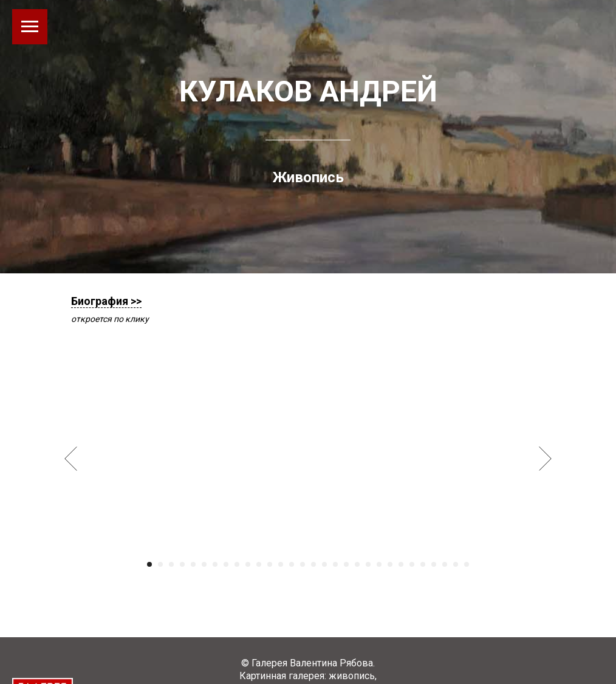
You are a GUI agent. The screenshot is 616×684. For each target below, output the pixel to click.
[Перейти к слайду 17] (324, 564)
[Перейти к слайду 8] (226, 564)
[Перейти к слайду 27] (434, 564)
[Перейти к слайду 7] (215, 564)
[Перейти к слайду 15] (303, 564)
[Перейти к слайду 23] (390, 564)
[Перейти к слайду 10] (248, 564)
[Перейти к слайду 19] (346, 564)
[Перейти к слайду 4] (182, 564)
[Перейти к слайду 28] (445, 564)
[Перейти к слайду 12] (270, 564)
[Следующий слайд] (545, 458)
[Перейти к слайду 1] (149, 564)
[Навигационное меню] (30, 27)
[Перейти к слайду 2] (160, 564)
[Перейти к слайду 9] (237, 564)
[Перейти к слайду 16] (313, 564)
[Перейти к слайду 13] (281, 564)
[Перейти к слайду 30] (467, 564)
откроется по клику (110, 319)
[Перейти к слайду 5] (193, 564)
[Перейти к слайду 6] (204, 564)
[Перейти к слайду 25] (412, 564)
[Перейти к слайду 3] (171, 564)
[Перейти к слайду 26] (423, 564)
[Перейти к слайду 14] (292, 564)
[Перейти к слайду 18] (335, 564)
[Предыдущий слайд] (71, 458)
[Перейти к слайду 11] (259, 564)
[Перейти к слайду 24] (401, 564)
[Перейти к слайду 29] (456, 564)
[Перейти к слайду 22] (379, 564)
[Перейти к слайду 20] (357, 564)
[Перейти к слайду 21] (368, 564)
